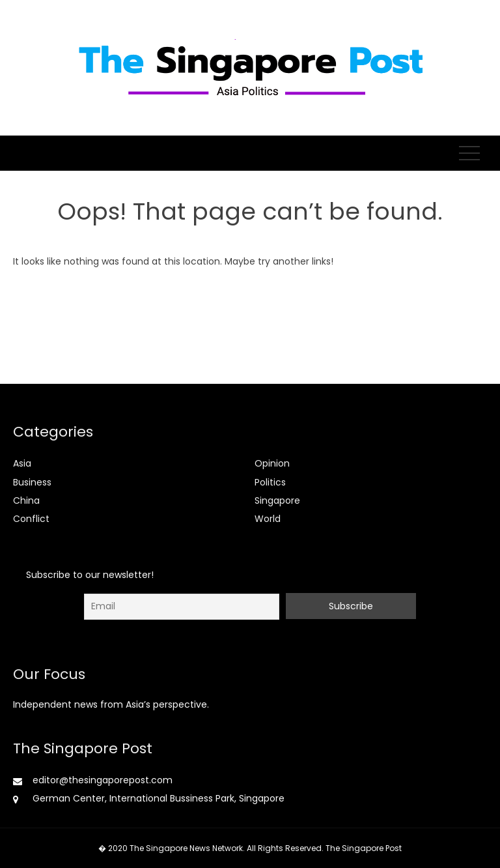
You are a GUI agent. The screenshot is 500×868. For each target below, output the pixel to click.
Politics (270, 482)
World (268, 519)
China (26, 500)
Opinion (272, 463)
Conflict (31, 519)
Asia (22, 463)
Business (32, 482)
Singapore (277, 500)
